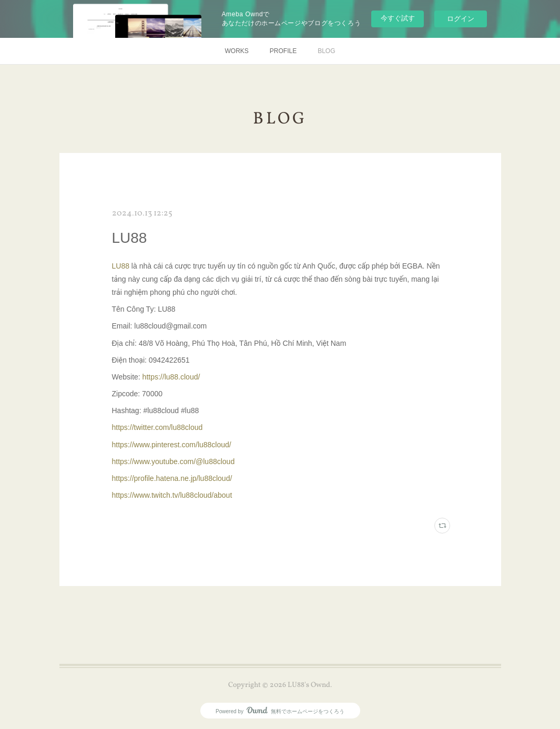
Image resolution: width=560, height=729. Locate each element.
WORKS (236, 51)
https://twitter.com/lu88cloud (157, 427)
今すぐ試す (398, 18)
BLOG (326, 51)
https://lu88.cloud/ (171, 377)
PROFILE (283, 51)
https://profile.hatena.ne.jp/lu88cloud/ (172, 478)
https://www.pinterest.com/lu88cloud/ (172, 445)
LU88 (130, 238)
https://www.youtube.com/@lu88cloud (174, 461)
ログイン (461, 19)
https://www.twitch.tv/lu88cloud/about (172, 495)
